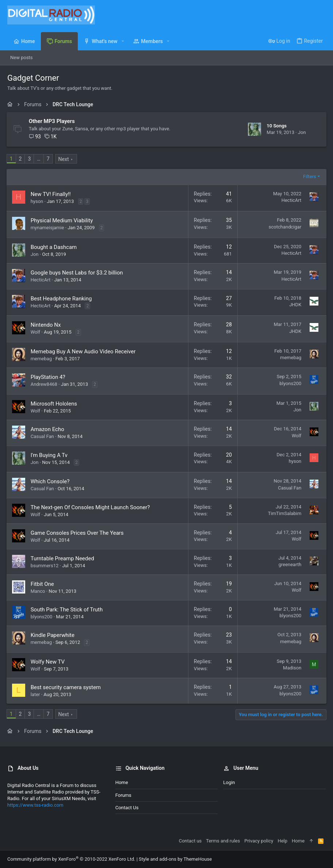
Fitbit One (43, 584)
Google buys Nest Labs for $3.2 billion (78, 273)
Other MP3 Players (53, 121)
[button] (123, 41)
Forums (123, 795)
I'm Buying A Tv (50, 455)
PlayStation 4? (49, 377)
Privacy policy (259, 841)
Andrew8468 (45, 384)
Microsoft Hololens (55, 404)
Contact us (127, 808)
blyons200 (290, 383)
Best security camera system (66, 687)
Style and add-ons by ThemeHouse (175, 859)
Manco (39, 591)
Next (64, 159)
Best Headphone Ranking (62, 299)
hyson (38, 201)
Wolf (36, 332)
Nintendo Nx (47, 325)
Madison (291, 668)
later (36, 694)
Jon (301, 132)
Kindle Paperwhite (53, 635)
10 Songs (276, 126)
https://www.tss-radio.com (35, 805)
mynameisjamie (48, 228)
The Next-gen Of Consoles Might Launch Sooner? (91, 507)
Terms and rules (223, 841)
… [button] (40, 159)
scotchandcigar (284, 227)
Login (229, 782)
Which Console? (51, 481)
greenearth (289, 564)
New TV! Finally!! (51, 194)
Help (282, 841)
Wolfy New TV (48, 662)
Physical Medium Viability (63, 220)
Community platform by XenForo (71, 859)
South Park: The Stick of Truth (68, 610)
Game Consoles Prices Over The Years (78, 533)
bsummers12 (45, 566)
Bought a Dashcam (55, 247)
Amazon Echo (48, 429)
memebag (42, 359)
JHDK (294, 305)
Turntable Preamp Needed (63, 558)
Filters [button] (309, 176)
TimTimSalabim (284, 513)
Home (122, 782)
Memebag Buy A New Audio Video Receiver (84, 352)
